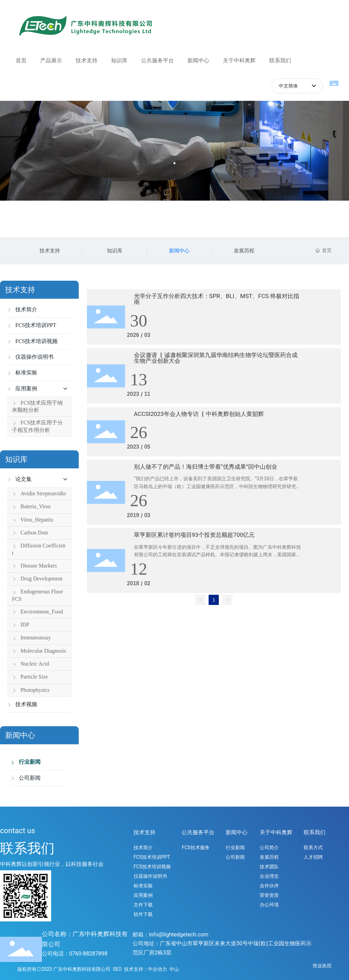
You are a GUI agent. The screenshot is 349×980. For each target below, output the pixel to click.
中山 (174, 969)
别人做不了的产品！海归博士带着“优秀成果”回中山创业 (206, 467)
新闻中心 (179, 251)
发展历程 (244, 251)
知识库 (115, 251)
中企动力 (157, 969)
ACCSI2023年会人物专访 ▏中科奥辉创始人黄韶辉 (199, 414)
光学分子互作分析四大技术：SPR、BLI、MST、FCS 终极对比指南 (217, 299)
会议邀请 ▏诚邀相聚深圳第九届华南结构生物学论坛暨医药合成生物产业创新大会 (216, 358)
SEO (117, 969)
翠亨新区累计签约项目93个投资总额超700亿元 (194, 535)
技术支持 (50, 251)
